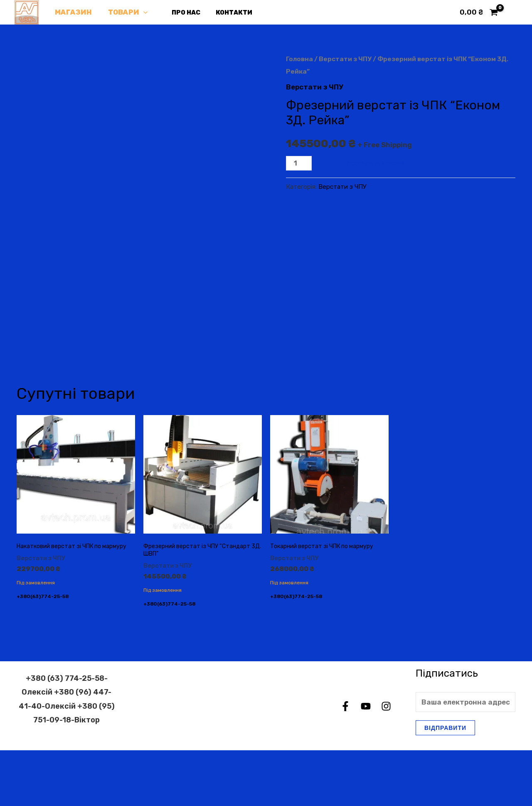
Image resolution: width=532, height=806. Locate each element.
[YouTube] (366, 762)
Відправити (445, 783)
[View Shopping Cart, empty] (479, 12)
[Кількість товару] (299, 163)
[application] (140, 12)
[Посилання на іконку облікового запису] (514, 12)
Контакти (226, 12)
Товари (125, 12)
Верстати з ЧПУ (345, 59)
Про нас (181, 12)
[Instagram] (386, 762)
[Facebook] (345, 762)
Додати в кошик (376, 163)
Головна (299, 59)
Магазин (73, 12)
